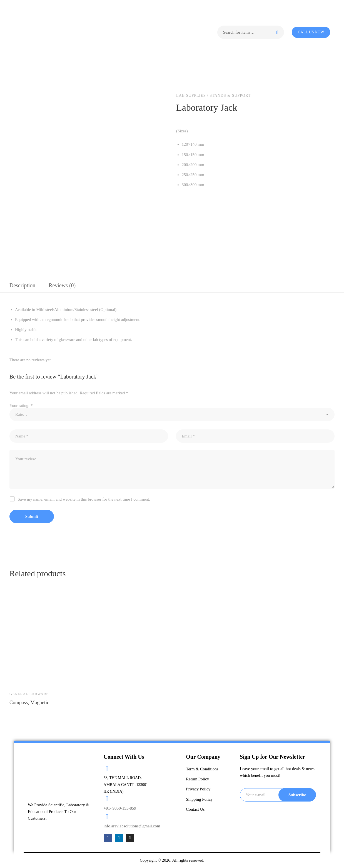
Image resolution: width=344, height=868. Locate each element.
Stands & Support (230, 96)
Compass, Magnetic (29, 703)
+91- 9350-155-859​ (120, 808)
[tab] (22, 286)
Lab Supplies (191, 96)
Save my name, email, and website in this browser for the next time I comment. (84, 499)
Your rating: (21, 405)
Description (22, 285)
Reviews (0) (62, 285)
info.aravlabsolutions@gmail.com (132, 826)
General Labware (29, 694)
